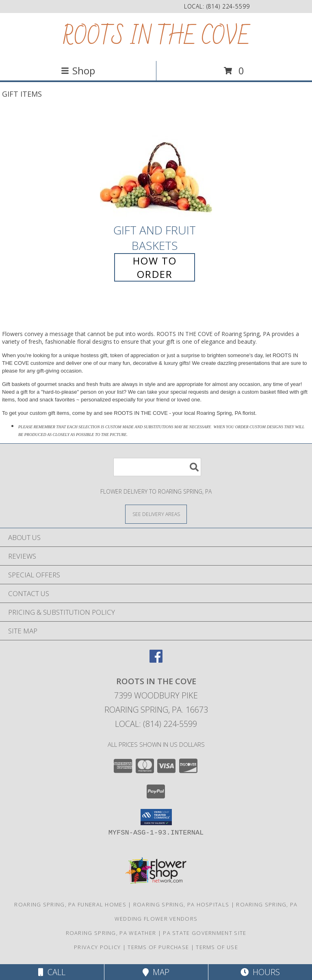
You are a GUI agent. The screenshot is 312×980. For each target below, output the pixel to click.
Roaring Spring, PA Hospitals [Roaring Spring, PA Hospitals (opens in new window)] (181, 904)
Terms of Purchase (158, 947)
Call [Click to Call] (52, 972)
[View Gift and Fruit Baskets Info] (156, 166)
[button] (156, 817)
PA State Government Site (205, 933)
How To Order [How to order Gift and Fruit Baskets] (155, 267)
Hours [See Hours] (260, 972)
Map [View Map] (156, 972)
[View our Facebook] (156, 660)
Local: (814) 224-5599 (156, 724)
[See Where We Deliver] (156, 514)
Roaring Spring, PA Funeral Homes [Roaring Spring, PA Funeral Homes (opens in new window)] (70, 904)
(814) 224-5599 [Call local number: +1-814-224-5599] (228, 6)
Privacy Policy (97, 947)
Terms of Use (217, 947)
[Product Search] (157, 467)
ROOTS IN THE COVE (156, 37)
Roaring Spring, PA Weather (111, 933)
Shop (78, 70)
